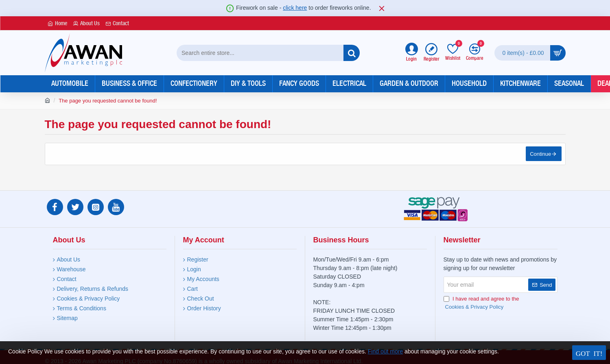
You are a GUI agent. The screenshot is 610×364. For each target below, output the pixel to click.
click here (295, 8)
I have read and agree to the (481, 303)
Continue (540, 154)
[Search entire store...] (352, 53)
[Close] (382, 8)
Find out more (385, 351)
